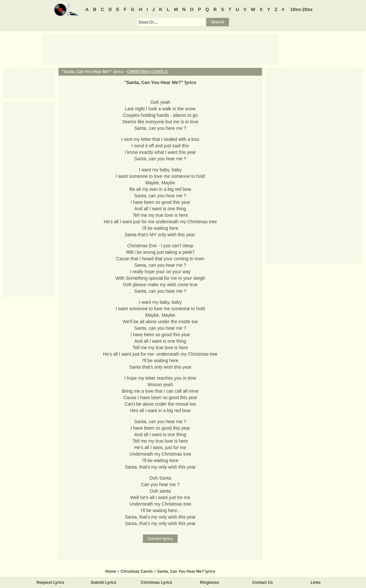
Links (316, 582)
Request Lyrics (50, 582)
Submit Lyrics (103, 582)
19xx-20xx (302, 9)
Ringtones (210, 582)
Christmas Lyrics (156, 582)
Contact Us (263, 582)
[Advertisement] (160, 49)
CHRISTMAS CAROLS (147, 72)
